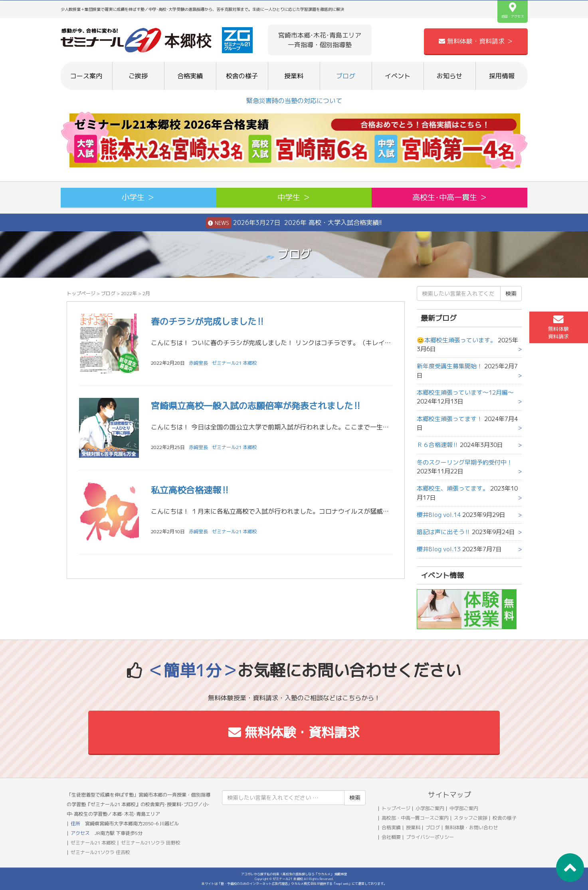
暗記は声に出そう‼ (443, 532)
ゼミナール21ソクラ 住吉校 (100, 852)
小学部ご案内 (430, 808)
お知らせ (449, 76)
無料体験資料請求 (558, 327)
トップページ (81, 293)
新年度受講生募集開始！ (450, 366)
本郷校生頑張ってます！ (450, 419)
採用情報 (502, 76)
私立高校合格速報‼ (190, 490)
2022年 (129, 293)
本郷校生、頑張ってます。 (453, 488)
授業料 (294, 76)
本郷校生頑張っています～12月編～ (465, 392)
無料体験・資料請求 (294, 732)
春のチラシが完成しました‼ (208, 321)
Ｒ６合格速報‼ (438, 445)
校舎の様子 (242, 76)
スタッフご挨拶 (471, 818)
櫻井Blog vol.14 (439, 515)
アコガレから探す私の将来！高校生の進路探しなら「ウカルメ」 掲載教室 (294, 874)
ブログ (346, 76)
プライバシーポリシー (430, 837)
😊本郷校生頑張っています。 (456, 340)
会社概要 (391, 837)
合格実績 (190, 76)
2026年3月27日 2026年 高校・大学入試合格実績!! (294, 223)
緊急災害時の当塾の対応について (294, 101)
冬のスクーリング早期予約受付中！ (465, 462)
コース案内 (86, 76)
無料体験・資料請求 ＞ (476, 41)
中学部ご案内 (464, 808)
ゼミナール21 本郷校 (235, 363)
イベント (398, 76)
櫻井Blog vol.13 (439, 549)
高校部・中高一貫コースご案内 (415, 818)
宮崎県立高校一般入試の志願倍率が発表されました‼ (256, 406)
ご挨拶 (138, 76)
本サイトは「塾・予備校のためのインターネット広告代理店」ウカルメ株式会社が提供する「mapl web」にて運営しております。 (294, 884)
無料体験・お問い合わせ (471, 827)
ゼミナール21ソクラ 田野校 (151, 843)
